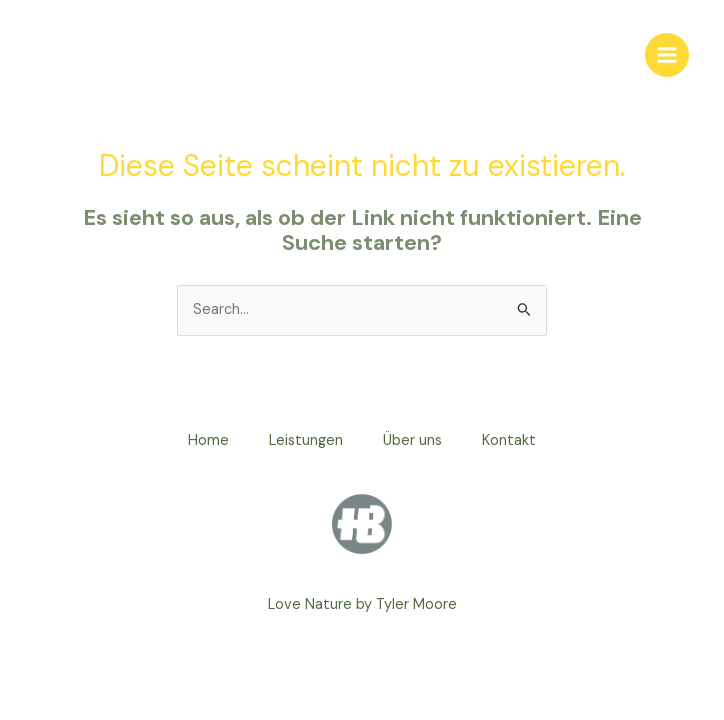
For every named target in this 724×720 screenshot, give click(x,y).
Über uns (412, 440)
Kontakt (509, 440)
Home (208, 440)
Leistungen (306, 440)
